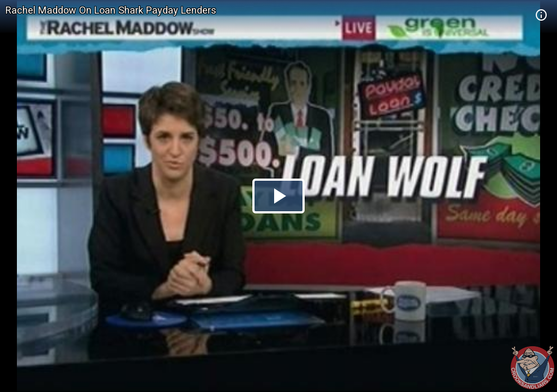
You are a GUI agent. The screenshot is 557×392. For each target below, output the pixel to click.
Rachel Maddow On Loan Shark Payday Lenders (111, 10)
